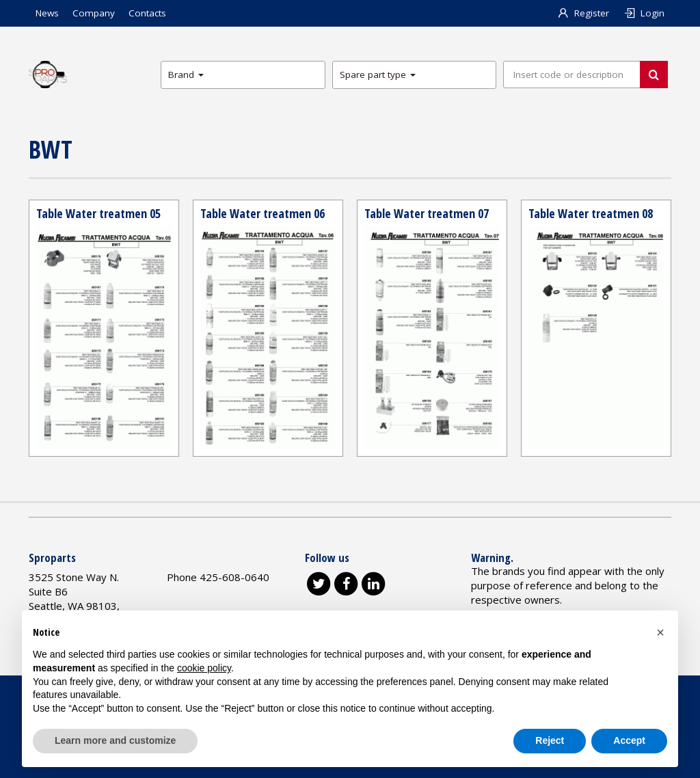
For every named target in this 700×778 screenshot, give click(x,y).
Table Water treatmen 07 (427, 213)
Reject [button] (550, 740)
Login (644, 13)
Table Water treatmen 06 (262, 213)
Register (583, 13)
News (47, 13)
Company (94, 13)
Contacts (147, 13)
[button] (660, 632)
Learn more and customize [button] (115, 740)
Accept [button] (629, 740)
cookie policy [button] (204, 668)
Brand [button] (186, 75)
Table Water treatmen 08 (591, 213)
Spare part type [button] (378, 75)
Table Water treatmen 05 (98, 213)
